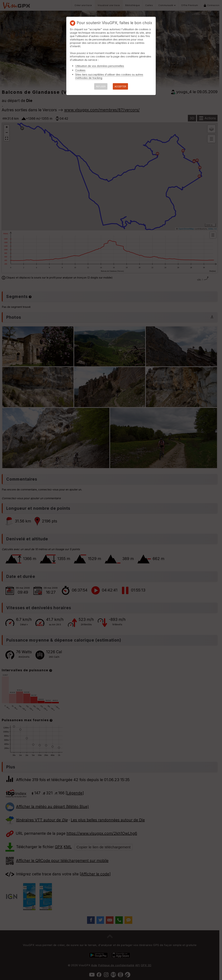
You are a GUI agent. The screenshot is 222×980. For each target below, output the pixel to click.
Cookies (80, 70)
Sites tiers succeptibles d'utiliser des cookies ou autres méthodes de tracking (109, 76)
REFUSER (101, 86)
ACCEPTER (120, 86)
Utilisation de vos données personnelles (100, 66)
